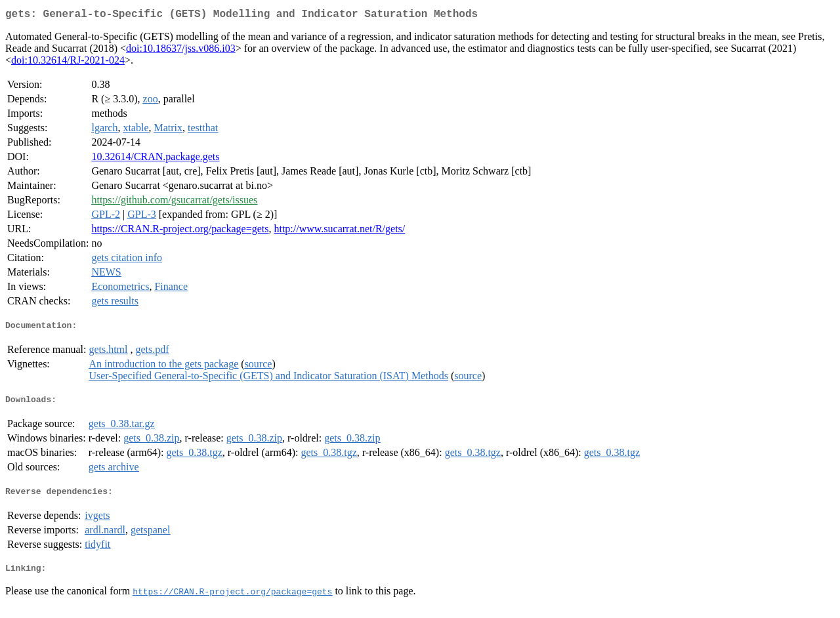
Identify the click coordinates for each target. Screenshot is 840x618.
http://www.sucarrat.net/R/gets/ (339, 231)
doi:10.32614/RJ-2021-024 (68, 63)
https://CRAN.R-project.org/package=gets (180, 231)
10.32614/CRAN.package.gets (155, 159)
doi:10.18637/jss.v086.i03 (181, 51)
